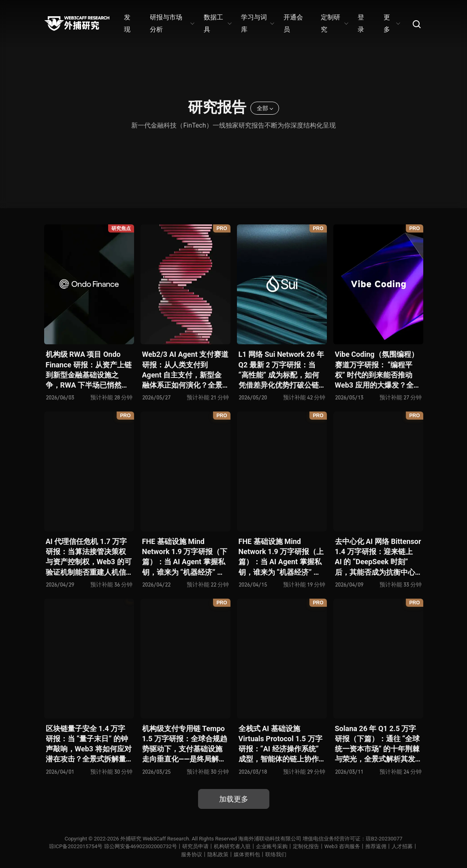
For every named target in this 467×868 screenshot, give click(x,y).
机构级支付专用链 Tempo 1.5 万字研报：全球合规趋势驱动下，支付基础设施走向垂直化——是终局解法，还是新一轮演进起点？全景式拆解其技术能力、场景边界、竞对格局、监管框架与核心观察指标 (185, 744)
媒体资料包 (247, 854)
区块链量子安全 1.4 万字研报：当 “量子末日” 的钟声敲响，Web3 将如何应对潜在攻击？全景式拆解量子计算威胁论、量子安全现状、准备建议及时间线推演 (89, 744)
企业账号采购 (272, 846)
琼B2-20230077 (384, 839)
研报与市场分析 (172, 23)
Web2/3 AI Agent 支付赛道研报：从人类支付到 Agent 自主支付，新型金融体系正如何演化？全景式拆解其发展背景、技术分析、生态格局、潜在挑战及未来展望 (186, 370)
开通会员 (293, 23)
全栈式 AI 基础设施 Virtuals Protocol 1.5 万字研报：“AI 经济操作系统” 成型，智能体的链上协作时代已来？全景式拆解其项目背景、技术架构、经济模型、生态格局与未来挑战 (280, 744)
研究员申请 (195, 846)
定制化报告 (306, 846)
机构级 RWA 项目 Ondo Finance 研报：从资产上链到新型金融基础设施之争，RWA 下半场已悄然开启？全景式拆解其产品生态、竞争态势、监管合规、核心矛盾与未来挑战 (89, 370)
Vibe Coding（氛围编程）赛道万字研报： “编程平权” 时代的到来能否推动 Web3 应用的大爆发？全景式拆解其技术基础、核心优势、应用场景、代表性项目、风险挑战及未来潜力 (378, 370)
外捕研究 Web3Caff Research (155, 839)
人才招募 (402, 846)
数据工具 (217, 23)
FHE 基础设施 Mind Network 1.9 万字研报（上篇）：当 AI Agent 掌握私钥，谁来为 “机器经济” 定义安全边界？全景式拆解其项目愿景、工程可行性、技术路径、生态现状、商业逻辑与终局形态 (281, 557)
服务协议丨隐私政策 (205, 854)
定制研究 (334, 23)
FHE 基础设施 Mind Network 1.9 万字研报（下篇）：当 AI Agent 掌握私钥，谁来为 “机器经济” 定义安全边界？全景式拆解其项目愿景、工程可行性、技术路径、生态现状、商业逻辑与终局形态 (185, 557)
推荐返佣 (376, 846)
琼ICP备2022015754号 (76, 846)
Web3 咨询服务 (342, 846)
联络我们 (276, 854)
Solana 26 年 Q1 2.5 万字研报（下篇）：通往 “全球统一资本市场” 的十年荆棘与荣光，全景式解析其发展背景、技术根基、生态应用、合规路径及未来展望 (377, 744)
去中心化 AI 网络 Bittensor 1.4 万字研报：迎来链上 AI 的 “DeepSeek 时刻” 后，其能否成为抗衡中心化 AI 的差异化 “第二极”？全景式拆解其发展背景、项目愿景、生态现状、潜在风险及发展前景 (378, 557)
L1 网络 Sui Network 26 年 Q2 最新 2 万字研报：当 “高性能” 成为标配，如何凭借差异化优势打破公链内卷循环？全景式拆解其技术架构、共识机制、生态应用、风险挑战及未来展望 (281, 370)
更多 (391, 23)
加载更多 (234, 799)
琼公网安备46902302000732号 (141, 846)
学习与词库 (257, 23)
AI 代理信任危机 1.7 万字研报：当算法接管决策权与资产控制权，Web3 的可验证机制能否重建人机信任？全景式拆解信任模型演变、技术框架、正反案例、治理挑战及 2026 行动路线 (89, 557)
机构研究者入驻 (232, 846)
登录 (361, 23)
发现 (127, 23)
